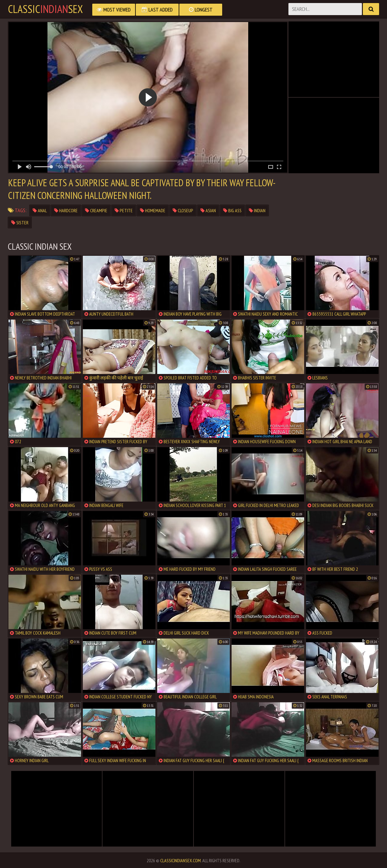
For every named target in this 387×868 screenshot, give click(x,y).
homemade (153, 210)
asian (208, 210)
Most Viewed (114, 10)
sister (20, 223)
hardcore (66, 210)
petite (124, 210)
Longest (201, 10)
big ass (232, 210)
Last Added (157, 10)
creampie (96, 210)
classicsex (45, 9)
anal (40, 210)
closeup (183, 210)
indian (257, 210)
